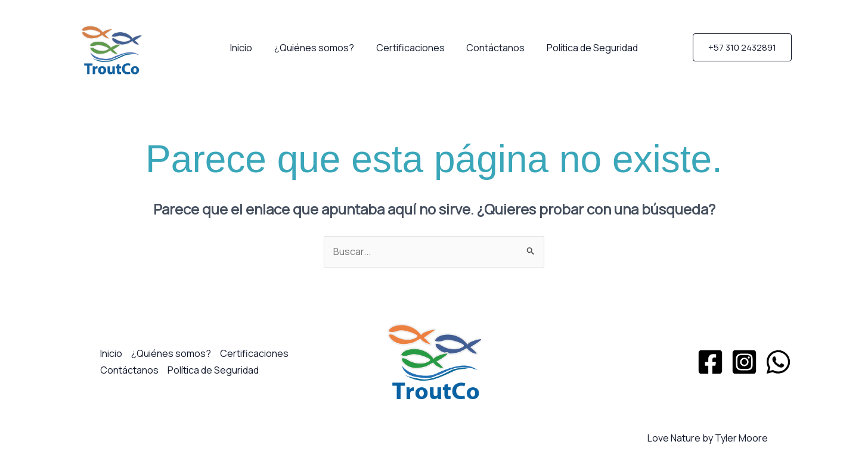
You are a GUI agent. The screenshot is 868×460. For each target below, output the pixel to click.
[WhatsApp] (778, 362)
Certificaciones (410, 48)
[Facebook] (710, 362)
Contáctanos (493, 48)
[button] (742, 47)
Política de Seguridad (587, 48)
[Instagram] (744, 362)
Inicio (247, 48)
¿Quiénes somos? (317, 48)
